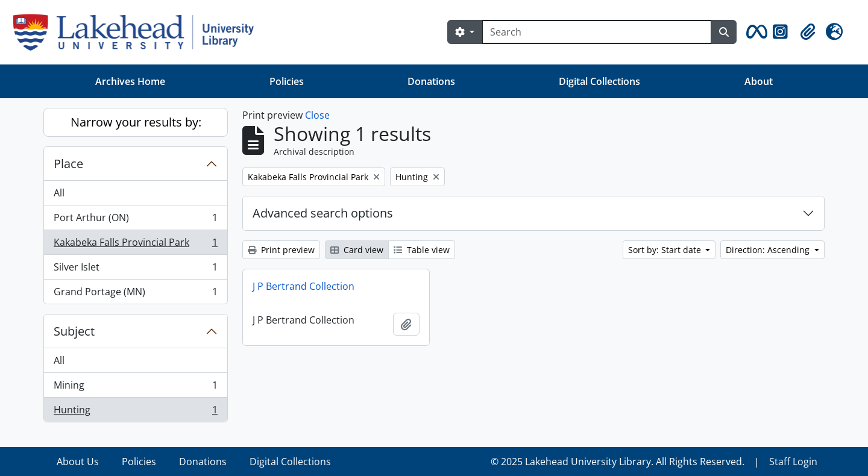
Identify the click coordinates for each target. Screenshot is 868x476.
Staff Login (793, 462)
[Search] (597, 32)
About (759, 81)
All (59, 193)
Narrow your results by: (136, 122)
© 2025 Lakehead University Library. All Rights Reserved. (618, 462)
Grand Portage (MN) (135, 294)
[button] (755, 32)
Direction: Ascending (769, 250)
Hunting (135, 412)
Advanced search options (323, 213)
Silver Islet (135, 270)
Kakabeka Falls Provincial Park (135, 245)
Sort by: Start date (666, 250)
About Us (78, 462)
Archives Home (130, 81)
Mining (135, 388)
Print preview (281, 250)
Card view (357, 250)
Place (68, 164)
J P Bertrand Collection (303, 286)
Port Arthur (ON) (135, 220)
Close (317, 115)
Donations (431, 81)
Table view (422, 250)
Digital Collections (599, 81)
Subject (74, 331)
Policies (287, 81)
